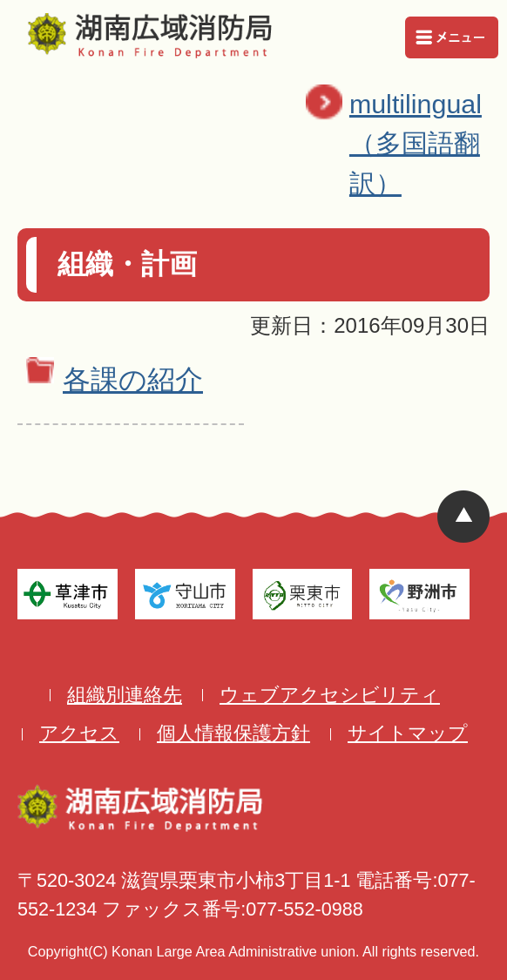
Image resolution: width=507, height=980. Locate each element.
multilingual (424, 146)
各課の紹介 (133, 380)
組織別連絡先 (125, 695)
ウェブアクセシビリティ (330, 695)
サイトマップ (408, 733)
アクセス (79, 733)
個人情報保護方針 (233, 733)
